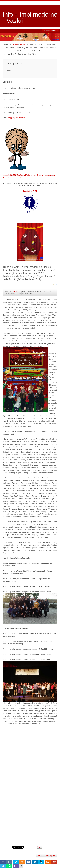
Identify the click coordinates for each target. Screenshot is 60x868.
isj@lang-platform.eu (17, 118)
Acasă (15, 44)
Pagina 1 (23, 44)
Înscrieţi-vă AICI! (30, 191)
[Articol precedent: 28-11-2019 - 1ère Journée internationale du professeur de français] (40, 856)
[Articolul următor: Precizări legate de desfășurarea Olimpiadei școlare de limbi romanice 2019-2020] (51, 856)
